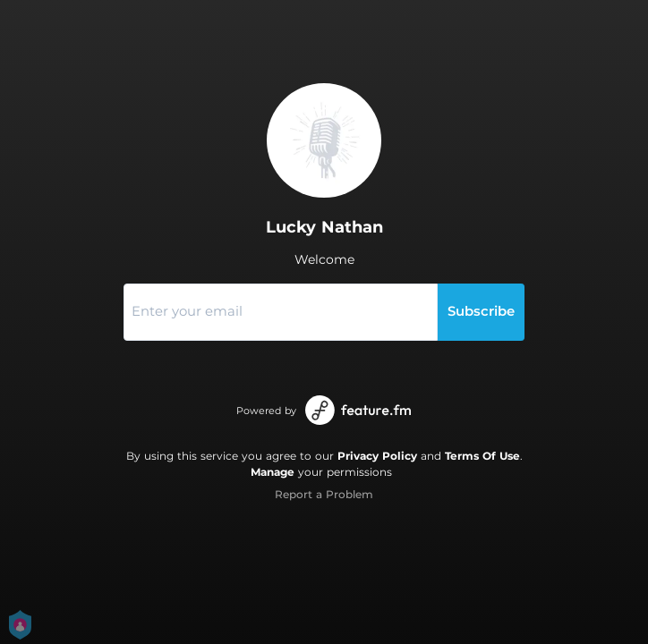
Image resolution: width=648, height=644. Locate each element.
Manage (273, 472)
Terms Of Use (482, 456)
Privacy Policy (377, 456)
